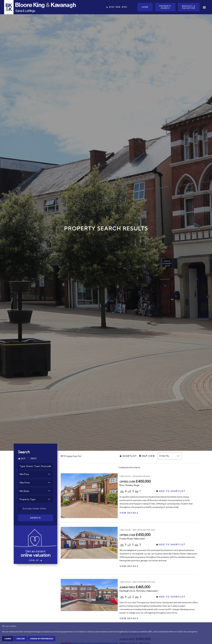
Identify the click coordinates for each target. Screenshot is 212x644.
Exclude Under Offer (32, 509)
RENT (32, 458)
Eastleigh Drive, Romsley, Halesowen (139, 591)
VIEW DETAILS (129, 513)
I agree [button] (8, 639)
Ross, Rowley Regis (130, 485)
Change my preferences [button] (42, 639)
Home (145, 7)
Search (35, 518)
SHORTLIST (128, 456)
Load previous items (130, 467)
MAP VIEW (147, 456)
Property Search (165, 7)
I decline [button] (21, 639)
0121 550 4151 (117, 7)
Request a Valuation (189, 7)
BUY (22, 458)
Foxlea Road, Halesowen (132, 539)
